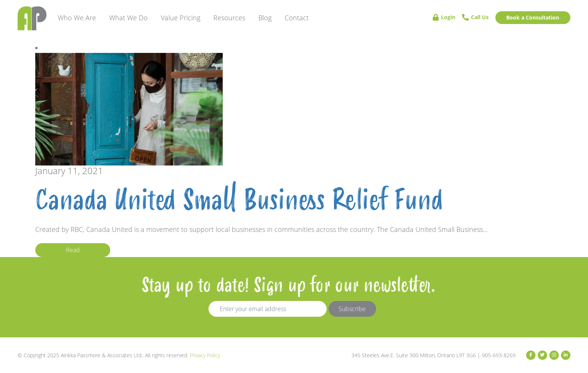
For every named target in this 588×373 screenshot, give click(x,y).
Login (444, 17)
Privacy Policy (205, 355)
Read (73, 250)
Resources (229, 18)
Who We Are (77, 18)
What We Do (128, 18)
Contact (297, 18)
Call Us (475, 17)
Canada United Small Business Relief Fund (239, 201)
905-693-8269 (499, 355)
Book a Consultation (533, 17)
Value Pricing (181, 18)
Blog (265, 18)
